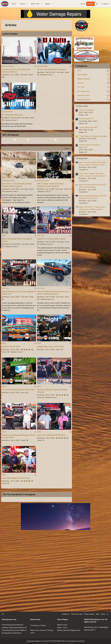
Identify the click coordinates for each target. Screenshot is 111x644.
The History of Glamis (38, 625)
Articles (48, 4)
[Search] (105, 4)
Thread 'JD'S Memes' (87, 110)
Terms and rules (77, 614)
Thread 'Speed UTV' (87, 119)
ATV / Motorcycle (83, 91)
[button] (27, 4)
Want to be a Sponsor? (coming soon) (42, 631)
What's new (35, 4)
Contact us (66, 614)
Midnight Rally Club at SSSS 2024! (51, 378)
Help (98, 614)
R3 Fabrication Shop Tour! (12, 117)
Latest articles (10, 34)
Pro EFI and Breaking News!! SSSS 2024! (18, 422)
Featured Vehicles (8, 208)
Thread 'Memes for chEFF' (89, 127)
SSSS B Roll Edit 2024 (11, 378)
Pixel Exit (81, 641)
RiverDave (6, 76)
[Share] (35, 68)
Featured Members (84, 99)
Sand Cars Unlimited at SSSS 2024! (16, 513)
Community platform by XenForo (48, 641)
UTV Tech (41, 264)
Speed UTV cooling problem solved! (51, 267)
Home (14, 4)
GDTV (4, 264)
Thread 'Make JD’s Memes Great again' (93, 136)
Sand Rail (80, 83)
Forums (23, 4)
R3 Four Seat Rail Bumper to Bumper (51, 71)
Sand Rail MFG (42, 68)
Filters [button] (67, 174)
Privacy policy (89, 614)
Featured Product (8, 68)
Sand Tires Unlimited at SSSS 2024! (51, 469)
